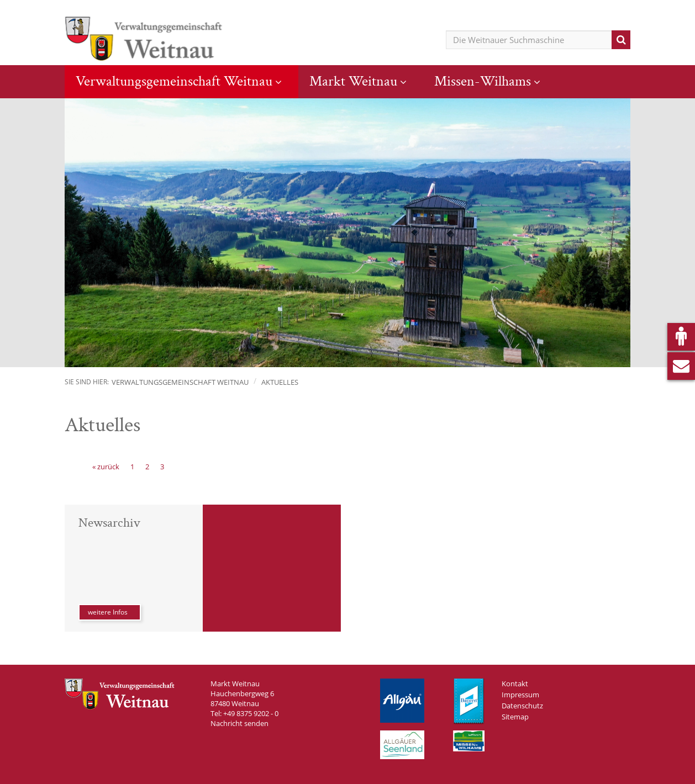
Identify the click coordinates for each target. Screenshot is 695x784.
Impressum (520, 695)
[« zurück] (106, 467)
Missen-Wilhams (483, 81)
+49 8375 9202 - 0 (251, 713)
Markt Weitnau (353, 81)
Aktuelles (280, 382)
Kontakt (515, 684)
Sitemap (515, 717)
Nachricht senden (239, 723)
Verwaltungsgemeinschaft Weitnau (174, 81)
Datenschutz (522, 706)
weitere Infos (108, 612)
